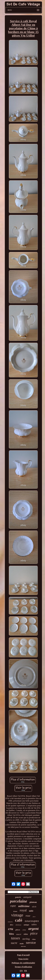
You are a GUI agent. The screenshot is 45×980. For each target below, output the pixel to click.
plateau (33, 902)
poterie (18, 897)
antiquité (27, 897)
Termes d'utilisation (23, 967)
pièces (18, 930)
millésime (24, 906)
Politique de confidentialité (23, 963)
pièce (34, 933)
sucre (14, 943)
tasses (15, 938)
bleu (11, 934)
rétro (26, 934)
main (22, 944)
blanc (15, 911)
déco (12, 925)
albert (34, 917)
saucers (10, 922)
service (31, 943)
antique (26, 925)
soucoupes (32, 921)
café (19, 920)
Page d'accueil (23, 955)
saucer (19, 934)
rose (28, 916)
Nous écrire (23, 959)
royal (23, 910)
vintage (17, 915)
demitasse (18, 925)
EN (21, 971)
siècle (34, 907)
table (31, 911)
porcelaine (19, 901)
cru (11, 929)
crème (24, 930)
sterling (26, 939)
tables (34, 925)
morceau (23, 946)
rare (13, 906)
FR (25, 971)
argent (33, 929)
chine (34, 939)
